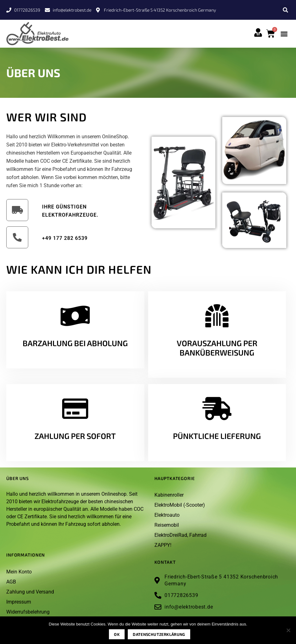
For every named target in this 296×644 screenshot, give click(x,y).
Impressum (19, 602)
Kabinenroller (169, 495)
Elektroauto (167, 515)
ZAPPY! (163, 545)
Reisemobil (167, 525)
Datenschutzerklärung (159, 634)
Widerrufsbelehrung (28, 612)
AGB (11, 582)
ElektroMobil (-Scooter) (180, 505)
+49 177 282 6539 (65, 238)
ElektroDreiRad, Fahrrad (180, 535)
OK (117, 634)
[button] (285, 10)
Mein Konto (19, 572)
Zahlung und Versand (30, 592)
